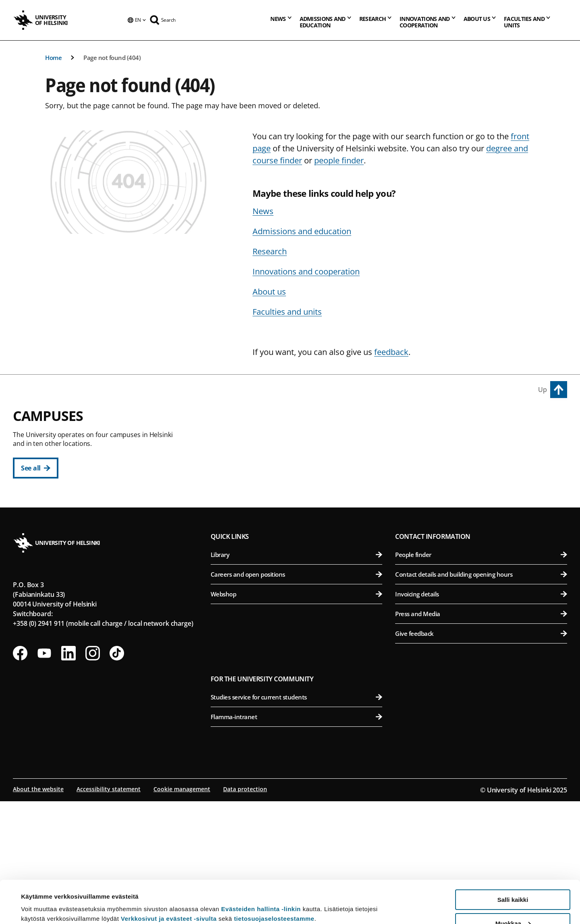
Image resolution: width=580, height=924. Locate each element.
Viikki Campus (420, 421)
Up (543, 390)
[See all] (36, 468)
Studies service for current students (297, 820)
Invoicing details (481, 717)
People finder (481, 677)
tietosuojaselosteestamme (274, 876)
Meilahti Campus (426, 534)
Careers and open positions (297, 697)
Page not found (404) (112, 58)
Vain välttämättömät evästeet (513, 904)
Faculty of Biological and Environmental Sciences (483, 459)
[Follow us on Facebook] (20, 776)
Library (297, 677)
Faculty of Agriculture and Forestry (483, 439)
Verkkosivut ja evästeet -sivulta (169, 876)
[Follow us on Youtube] (44, 776)
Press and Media (481, 736)
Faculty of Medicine (483, 552)
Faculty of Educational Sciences (301, 459)
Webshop (297, 717)
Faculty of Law (301, 478)
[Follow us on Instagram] (93, 776)
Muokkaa (513, 881)
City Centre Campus (249, 421)
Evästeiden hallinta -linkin (261, 866)
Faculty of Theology (301, 498)
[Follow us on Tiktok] (117, 776)
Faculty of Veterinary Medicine (483, 498)
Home (53, 58)
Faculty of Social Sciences (301, 518)
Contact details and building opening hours (481, 697)
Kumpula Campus (246, 573)
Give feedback (481, 756)
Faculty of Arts (301, 439)
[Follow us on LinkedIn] (68, 776)
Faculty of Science (301, 591)
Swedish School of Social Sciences (301, 537)
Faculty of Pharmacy (483, 478)
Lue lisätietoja (41, 898)
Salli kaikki (513, 857)
